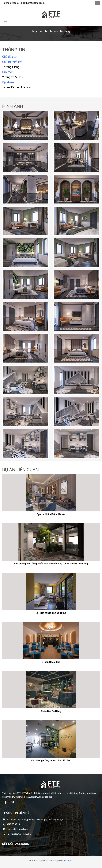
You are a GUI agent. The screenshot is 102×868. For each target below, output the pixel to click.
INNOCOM (68, 861)
